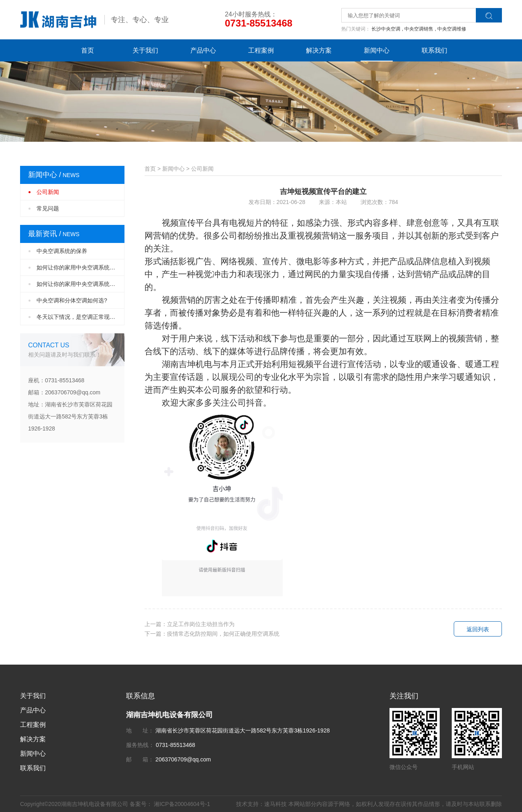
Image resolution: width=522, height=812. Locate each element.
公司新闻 (48, 192)
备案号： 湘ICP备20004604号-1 (170, 804)
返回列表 (478, 629)
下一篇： (212, 634)
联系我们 (434, 50)
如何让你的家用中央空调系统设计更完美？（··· (81, 267)
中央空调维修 (452, 29)
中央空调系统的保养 (62, 251)
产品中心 (203, 50)
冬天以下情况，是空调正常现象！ (79, 317)
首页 (88, 50)
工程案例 (261, 50)
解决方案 (319, 50)
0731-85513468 (259, 23)
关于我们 (145, 50)
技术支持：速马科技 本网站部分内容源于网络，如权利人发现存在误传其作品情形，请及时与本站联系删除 (369, 804)
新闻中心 (377, 50)
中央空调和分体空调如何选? (72, 300)
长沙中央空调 (387, 29)
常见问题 (48, 208)
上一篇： (190, 624)
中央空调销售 (420, 29)
